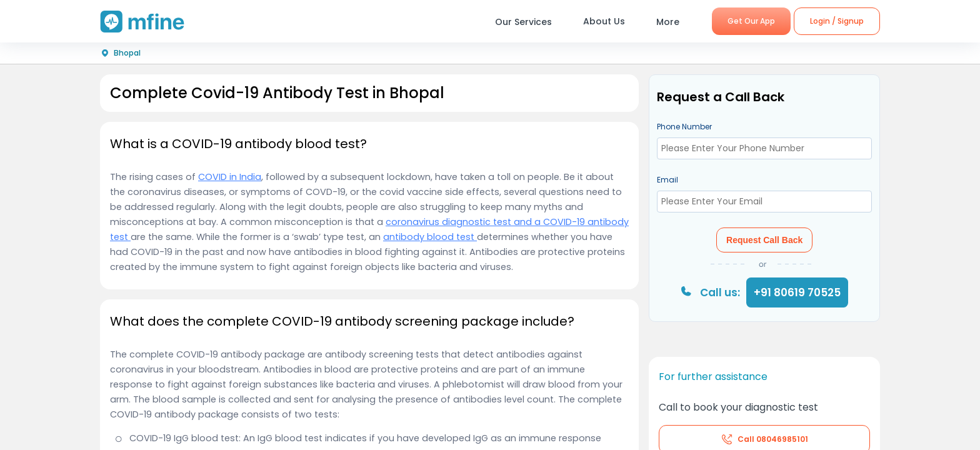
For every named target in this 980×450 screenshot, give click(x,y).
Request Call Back (764, 240)
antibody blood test (430, 237)
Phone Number (684, 127)
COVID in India (230, 177)
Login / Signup (837, 21)
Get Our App (751, 21)
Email (667, 180)
